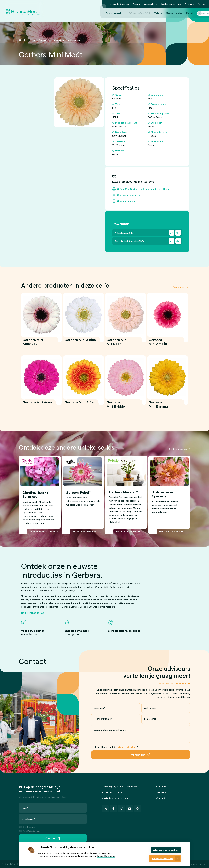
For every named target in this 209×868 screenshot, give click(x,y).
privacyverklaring (126, 747)
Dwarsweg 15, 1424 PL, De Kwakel (119, 787)
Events (136, 4)
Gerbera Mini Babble (116, 406)
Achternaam (150, 708)
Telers (155, 13)
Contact (202, 4)
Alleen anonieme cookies (166, 850)
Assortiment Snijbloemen (67, 40)
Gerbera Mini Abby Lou (33, 343)
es (204, 13)
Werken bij (149, 4)
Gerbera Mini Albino (80, 341)
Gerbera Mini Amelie (158, 343)
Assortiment (30, 40)
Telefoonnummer (103, 719)
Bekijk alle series (178, 449)
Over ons (189, 4)
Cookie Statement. (106, 856)
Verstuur (50, 838)
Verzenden (138, 755)
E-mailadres (150, 719)
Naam (25, 808)
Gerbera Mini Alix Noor (117, 343)
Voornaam (100, 708)
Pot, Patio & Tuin (30, 831)
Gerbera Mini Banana (158, 406)
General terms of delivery (194, 864)
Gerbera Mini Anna (37, 404)
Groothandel (171, 13)
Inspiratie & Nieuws (119, 4)
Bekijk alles (179, 287)
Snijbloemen (45, 40)
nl (196, 13)
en (200, 13)
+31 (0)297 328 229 (112, 792)
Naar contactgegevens (172, 683)
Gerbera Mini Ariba (80, 404)
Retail (186, 13)
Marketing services (171, 4)
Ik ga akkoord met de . (115, 747)
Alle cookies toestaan (162, 859)
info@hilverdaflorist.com (115, 798)
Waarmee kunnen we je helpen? (110, 730)
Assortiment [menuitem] (110, 13)
